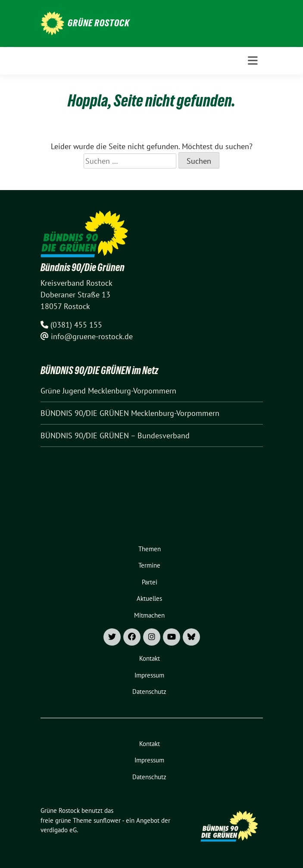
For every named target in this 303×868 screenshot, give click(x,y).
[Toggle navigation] (253, 61)
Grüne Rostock (99, 23)
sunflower (107, 820)
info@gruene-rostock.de (92, 336)
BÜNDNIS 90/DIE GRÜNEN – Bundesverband (115, 436)
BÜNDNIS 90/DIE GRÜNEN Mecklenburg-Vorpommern (130, 413)
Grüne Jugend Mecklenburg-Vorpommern (108, 391)
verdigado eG (59, 830)
